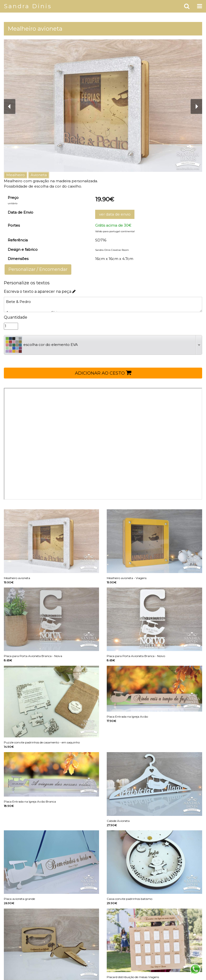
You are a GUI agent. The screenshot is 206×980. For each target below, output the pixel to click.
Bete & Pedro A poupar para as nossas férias (103, 304)
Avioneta (39, 175)
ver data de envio (115, 214)
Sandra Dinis (28, 6)
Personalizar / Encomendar (38, 269)
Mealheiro (16, 175)
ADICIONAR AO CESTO (103, 373)
